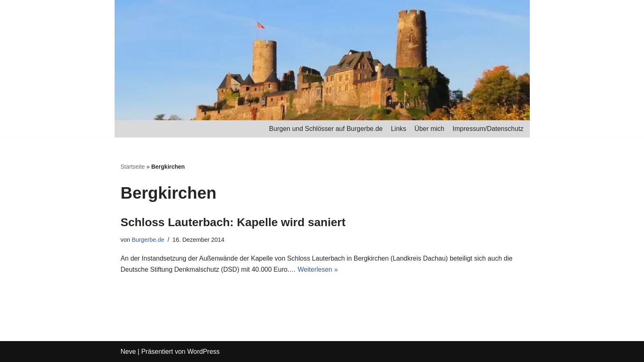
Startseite (133, 167)
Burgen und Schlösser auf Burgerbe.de (326, 129)
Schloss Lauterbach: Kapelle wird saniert (233, 222)
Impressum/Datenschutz (488, 129)
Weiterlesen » (318, 269)
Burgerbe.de (148, 240)
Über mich (429, 129)
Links (399, 129)
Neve (128, 352)
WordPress (204, 352)
